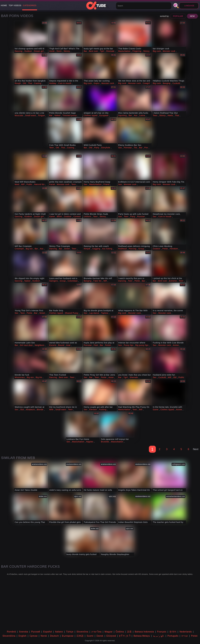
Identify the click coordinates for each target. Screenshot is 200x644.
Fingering (137, 51)
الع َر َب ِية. (159, 636)
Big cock (157, 51)
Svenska (24, 632)
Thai (30, 83)
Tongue (41, 115)
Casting (38, 83)
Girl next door (26, 345)
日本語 (80, 636)
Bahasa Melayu (142, 636)
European (104, 115)
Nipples (90, 442)
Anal (68, 345)
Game (52, 217)
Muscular (19, 115)
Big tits (39, 377)
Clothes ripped (91, 115)
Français (162, 632)
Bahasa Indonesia (144, 632)
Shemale (110, 51)
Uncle (52, 51)
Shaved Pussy (72, 313)
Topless (105, 313)
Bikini (59, 217)
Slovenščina (9, 636)
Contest (77, 217)
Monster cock (169, 51)
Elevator (93, 410)
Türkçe (70, 632)
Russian (141, 217)
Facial (52, 184)
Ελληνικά (111, 636)
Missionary (20, 377)
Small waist (30, 115)
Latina (142, 115)
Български (68, 636)
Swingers (53, 281)
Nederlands (186, 632)
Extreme (173, 281)
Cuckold (176, 83)
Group (141, 249)
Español (48, 632)
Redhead (123, 249)
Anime (176, 345)
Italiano (59, 632)
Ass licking (107, 249)
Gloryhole (106, 148)
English (23, 636)
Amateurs (30, 410)
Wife (51, 410)
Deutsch (54, 636)
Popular (178, 16)
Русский (36, 632)
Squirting (123, 115)
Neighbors (40, 345)
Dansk (100, 636)
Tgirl (102, 51)
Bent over (94, 51)
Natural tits (39, 184)
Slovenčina (82, 632)
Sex (120, 148)
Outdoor (28, 51)
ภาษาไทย (96, 632)
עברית (185, 636)
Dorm (59, 51)
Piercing (133, 249)
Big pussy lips (142, 345)
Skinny (67, 51)
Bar (85, 51)
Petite (165, 249)
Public (29, 184)
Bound (61, 345)
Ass (136, 115)
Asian (111, 377)
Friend (106, 184)
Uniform (87, 217)
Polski (194, 636)
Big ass (29, 249)
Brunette (105, 442)
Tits (135, 148)
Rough (18, 83)
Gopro (97, 83)
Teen (155, 115)
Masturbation (124, 51)
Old (24, 83)
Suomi (90, 636)
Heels (170, 115)
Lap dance (94, 313)
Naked (57, 115)
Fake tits (97, 281)
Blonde (40, 410)
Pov (146, 148)
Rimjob (87, 249)
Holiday (53, 83)
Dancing (19, 51)
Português (173, 636)
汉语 (129, 632)
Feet (96, 345)
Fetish (108, 345)
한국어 (173, 632)
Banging (167, 83)
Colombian (73, 281)
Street (67, 249)
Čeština (120, 632)
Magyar (109, 632)
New (192, 16)
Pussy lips (129, 345)
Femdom (174, 249)
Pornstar (128, 148)
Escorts (53, 345)
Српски (34, 636)
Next (196, 449)
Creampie (19, 249)
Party (97, 148)
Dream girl (39, 51)
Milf (23, 184)
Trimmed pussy (70, 115)
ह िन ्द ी (125, 636)
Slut (22, 410)
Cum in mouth (65, 83)
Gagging (96, 249)
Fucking (103, 410)
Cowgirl (146, 83)
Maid (17, 184)
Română (11, 632)
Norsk (44, 636)
